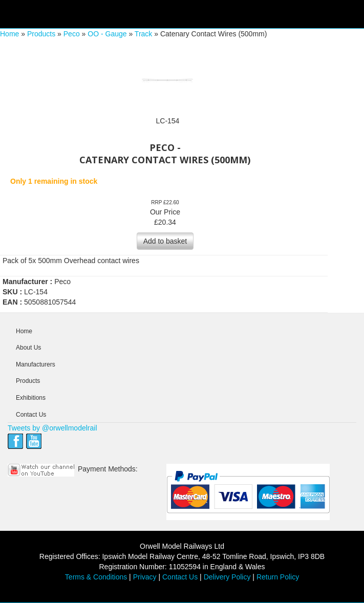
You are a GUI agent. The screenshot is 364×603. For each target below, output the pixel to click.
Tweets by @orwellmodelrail (52, 428)
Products (41, 34)
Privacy (145, 577)
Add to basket (165, 241)
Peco (72, 34)
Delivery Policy (227, 577)
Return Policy (278, 577)
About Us (28, 348)
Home (9, 34)
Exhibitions (31, 398)
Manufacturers (36, 364)
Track (143, 34)
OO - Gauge (107, 34)
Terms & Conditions (96, 577)
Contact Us (31, 415)
